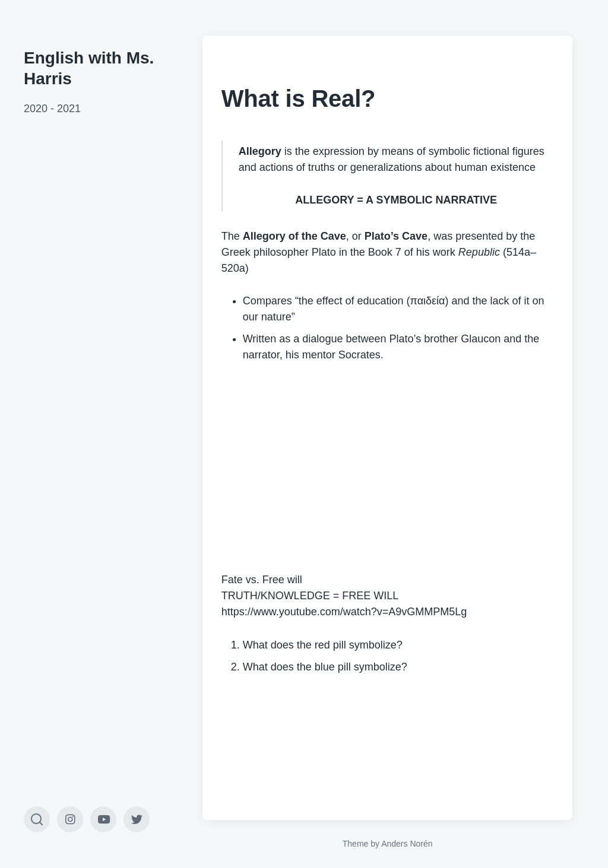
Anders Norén (407, 844)
